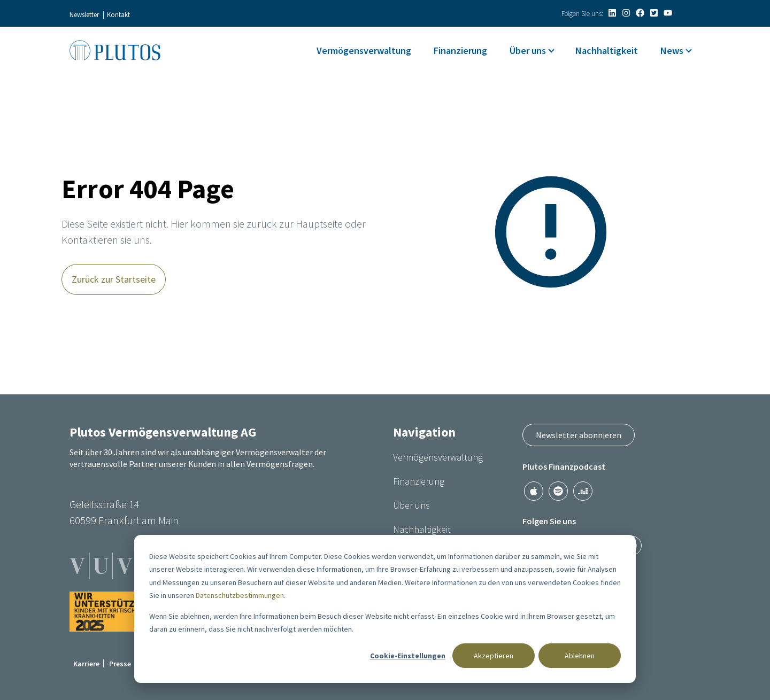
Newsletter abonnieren (579, 435)
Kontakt (118, 15)
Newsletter (84, 15)
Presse (120, 664)
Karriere (86, 664)
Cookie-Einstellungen (408, 656)
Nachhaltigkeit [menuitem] (607, 50)
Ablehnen (580, 656)
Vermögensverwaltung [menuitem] (364, 50)
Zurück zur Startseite (114, 279)
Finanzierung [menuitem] (460, 50)
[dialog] (385, 609)
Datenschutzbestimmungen (240, 595)
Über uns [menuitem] (528, 50)
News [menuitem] (672, 50)
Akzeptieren (494, 656)
